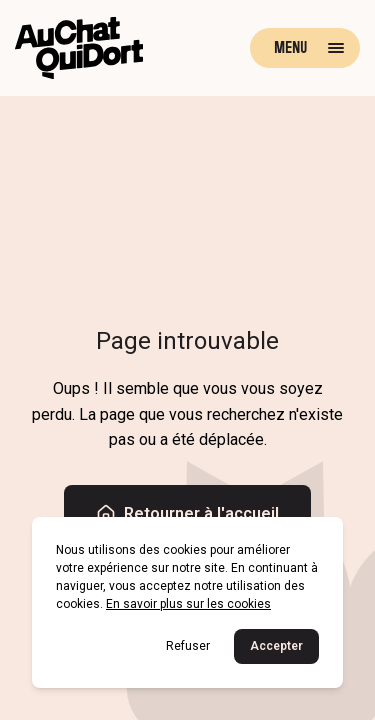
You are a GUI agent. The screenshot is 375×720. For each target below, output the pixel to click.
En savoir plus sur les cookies (188, 604)
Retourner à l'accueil (187, 514)
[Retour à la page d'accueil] (79, 48)
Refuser (188, 646)
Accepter (276, 646)
